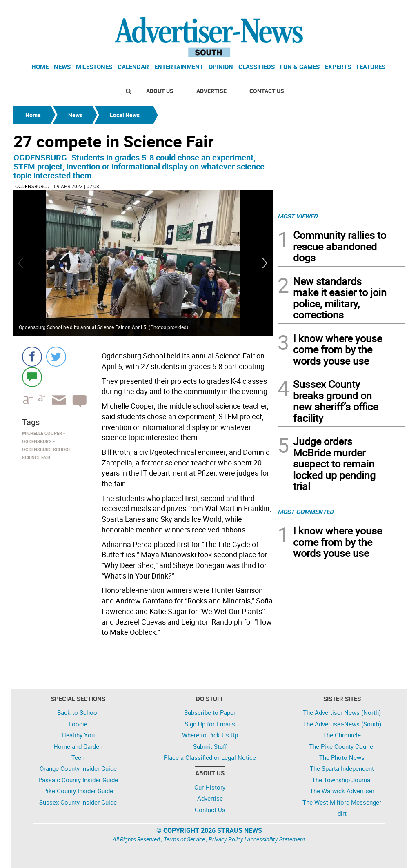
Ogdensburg (31, 186)
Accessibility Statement (276, 839)
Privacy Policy (226, 839)
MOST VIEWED (298, 216)
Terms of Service (184, 839)
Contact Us (267, 91)
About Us (160, 91)
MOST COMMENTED (306, 512)
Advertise (211, 91)
